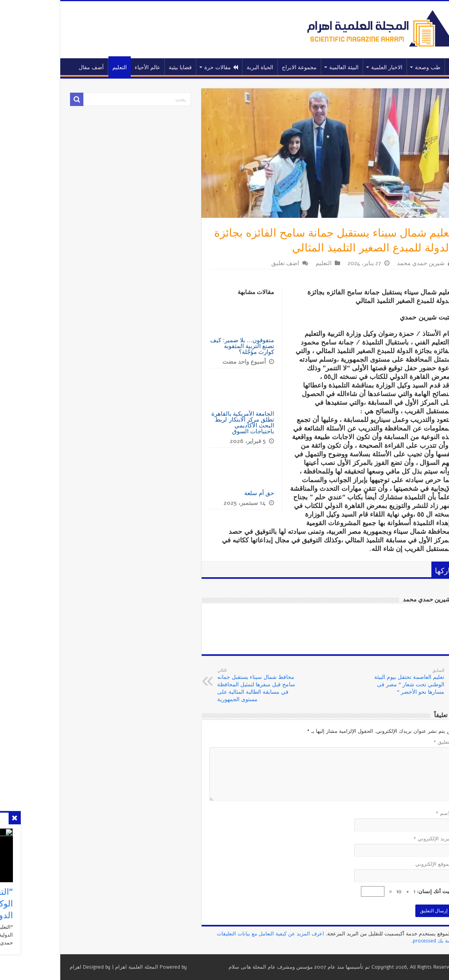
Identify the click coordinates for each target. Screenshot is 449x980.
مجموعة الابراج (259, 67)
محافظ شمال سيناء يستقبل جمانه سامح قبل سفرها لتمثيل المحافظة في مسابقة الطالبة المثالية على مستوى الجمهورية (217, 685)
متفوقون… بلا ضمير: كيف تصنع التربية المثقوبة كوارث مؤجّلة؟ (202, 346)
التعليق (402, 742)
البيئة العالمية (304, 67)
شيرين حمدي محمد (380, 263)
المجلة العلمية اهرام (96, 967)
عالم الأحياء (107, 67)
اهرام (35, 967)
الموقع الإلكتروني (393, 864)
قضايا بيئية (140, 67)
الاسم (404, 813)
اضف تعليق (245, 263)
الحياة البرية (220, 67)
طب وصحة (387, 67)
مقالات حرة (181, 67)
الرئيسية (415, 66)
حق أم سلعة (219, 493)
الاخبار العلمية (346, 67)
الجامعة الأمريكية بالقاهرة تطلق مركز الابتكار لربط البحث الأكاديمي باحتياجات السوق (202, 422)
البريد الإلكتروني (392, 839)
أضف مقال (51, 67)
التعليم (79, 67)
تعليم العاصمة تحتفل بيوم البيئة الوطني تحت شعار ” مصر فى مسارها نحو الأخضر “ (364, 682)
